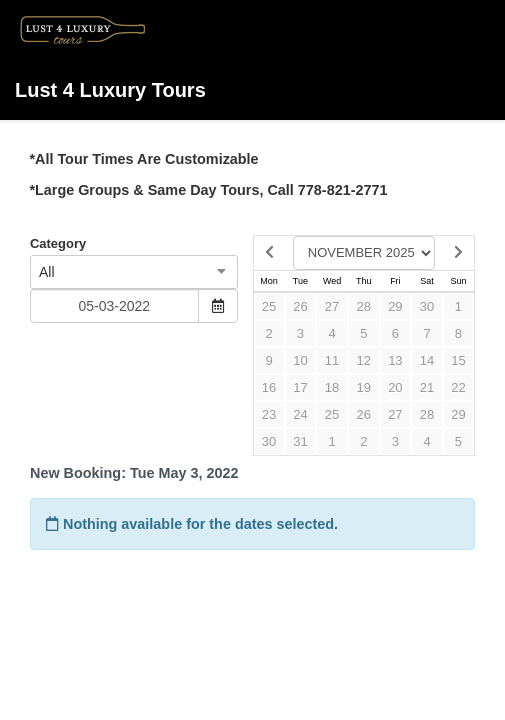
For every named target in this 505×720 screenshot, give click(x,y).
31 (300, 441)
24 (300, 414)
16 (269, 387)
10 (300, 360)
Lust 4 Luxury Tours (110, 55)
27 (332, 306)
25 (269, 306)
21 (427, 387)
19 (364, 387)
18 (332, 387)
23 (269, 414)
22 (458, 387)
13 (395, 360)
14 (427, 360)
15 (458, 360)
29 (395, 306)
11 (332, 360)
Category (58, 243)
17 (300, 387)
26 (300, 306)
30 (427, 306)
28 (364, 306)
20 (395, 387)
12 (364, 360)
